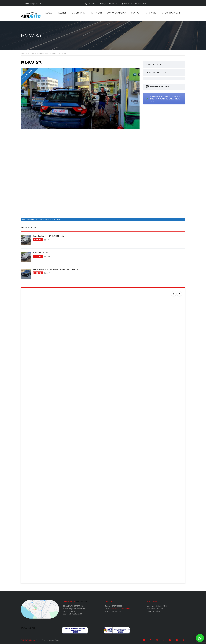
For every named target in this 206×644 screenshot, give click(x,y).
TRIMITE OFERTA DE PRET (157, 72)
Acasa (48, 13)
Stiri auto (151, 13)
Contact (136, 13)
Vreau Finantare (171, 13)
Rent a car (96, 13)
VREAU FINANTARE (157, 87)
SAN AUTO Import (29, 639)
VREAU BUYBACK (154, 64)
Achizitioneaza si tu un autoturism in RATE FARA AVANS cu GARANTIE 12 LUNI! (165, 99)
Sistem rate (78, 13)
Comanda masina (116, 13)
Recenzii (62, 13)
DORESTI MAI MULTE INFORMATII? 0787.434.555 (42, 219)
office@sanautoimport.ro (120, 608)
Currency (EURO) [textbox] (32, 4)
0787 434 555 (117, 605)
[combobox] (33, 4)
